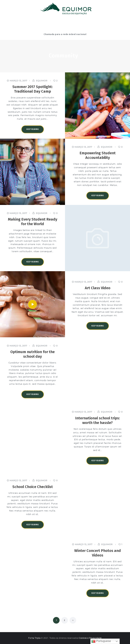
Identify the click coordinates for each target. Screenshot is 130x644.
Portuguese (101, 641)
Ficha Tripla (35, 638)
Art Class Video (98, 288)
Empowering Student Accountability (98, 155)
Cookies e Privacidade (90, 638)
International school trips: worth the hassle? (97, 420)
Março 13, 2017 (18, 81)
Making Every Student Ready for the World (33, 222)
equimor (42, 81)
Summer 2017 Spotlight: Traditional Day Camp (32, 89)
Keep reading (33, 129)
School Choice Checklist (33, 487)
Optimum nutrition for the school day (32, 354)
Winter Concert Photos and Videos (98, 553)
